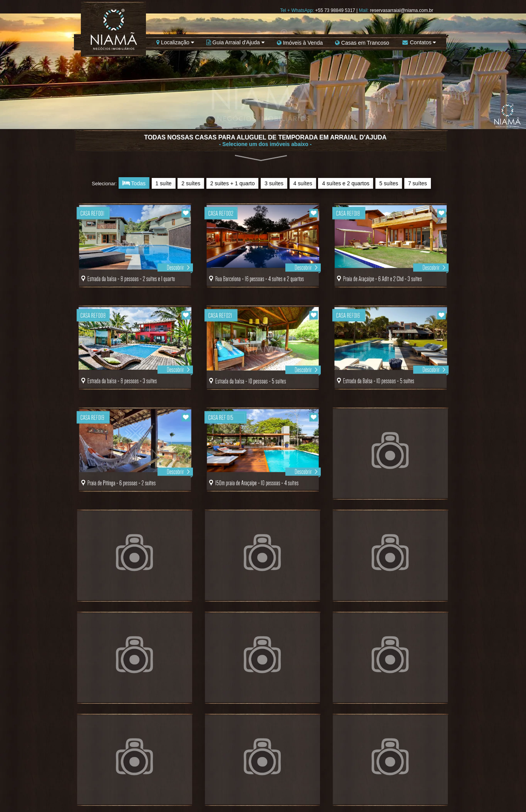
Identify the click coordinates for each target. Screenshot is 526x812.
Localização (175, 42)
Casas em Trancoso (362, 43)
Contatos (419, 42)
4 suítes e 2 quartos (346, 183)
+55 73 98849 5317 (335, 10)
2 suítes (191, 183)
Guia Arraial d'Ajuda (235, 42)
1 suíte (164, 183)
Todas (134, 183)
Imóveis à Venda (300, 43)
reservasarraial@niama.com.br (402, 10)
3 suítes (274, 183)
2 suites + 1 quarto (233, 183)
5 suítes (389, 183)
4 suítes (303, 183)
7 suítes (418, 183)
